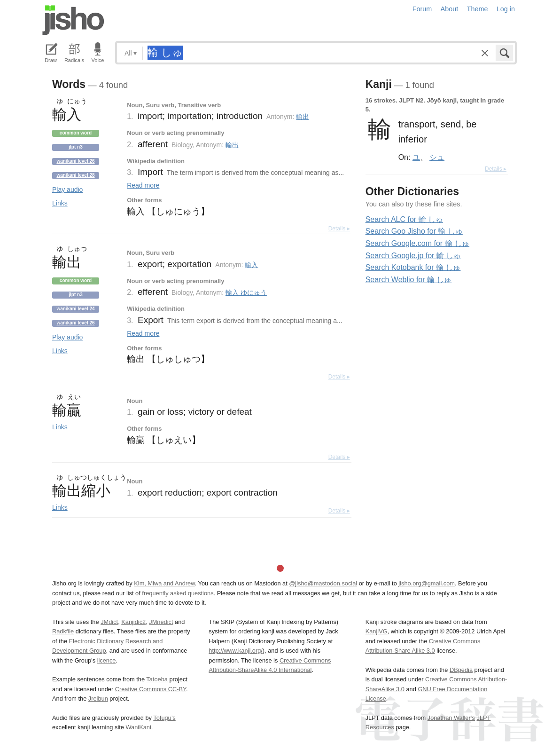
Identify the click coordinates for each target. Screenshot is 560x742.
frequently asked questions (178, 593)
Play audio (67, 189)
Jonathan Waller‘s (451, 718)
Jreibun (98, 699)
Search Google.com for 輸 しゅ (417, 243)
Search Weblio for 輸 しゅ (409, 280)
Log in (506, 9)
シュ (437, 157)
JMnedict (161, 622)
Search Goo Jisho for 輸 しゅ (414, 231)
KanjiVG (377, 631)
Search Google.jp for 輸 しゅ (413, 256)
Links (60, 203)
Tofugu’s (164, 718)
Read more (143, 185)
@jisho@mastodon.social (323, 583)
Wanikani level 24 (75, 309)
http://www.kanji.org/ (236, 651)
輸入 (251, 265)
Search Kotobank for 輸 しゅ (413, 267)
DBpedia (461, 670)
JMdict (109, 622)
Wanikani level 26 (75, 161)
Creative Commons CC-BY (151, 689)
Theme (478, 9)
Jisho (73, 20)
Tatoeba (157, 679)
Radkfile (63, 631)
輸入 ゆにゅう (246, 292)
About (450, 9)
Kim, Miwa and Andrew (164, 583)
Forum (422, 9)
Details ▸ (339, 229)
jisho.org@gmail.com (427, 583)
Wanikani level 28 (75, 175)
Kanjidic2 (133, 622)
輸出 (303, 117)
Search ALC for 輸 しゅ (404, 219)
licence (107, 660)
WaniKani (139, 727)
